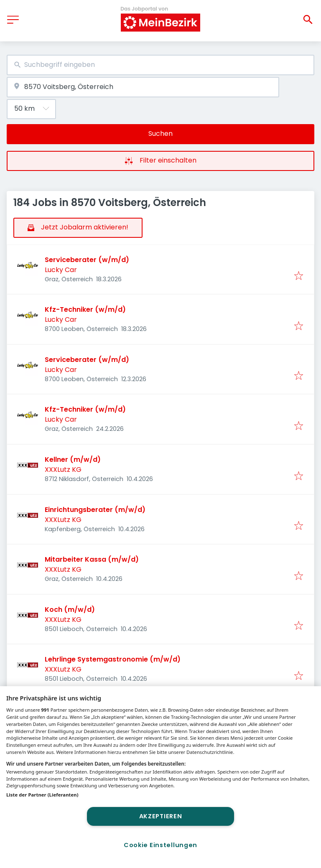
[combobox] (160, 65)
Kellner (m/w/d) (73, 459)
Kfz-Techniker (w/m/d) (85, 309)
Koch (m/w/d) (70, 610)
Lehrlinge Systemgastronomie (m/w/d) (113, 659)
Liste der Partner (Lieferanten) (42, 795)
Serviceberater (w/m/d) (87, 260)
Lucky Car (61, 270)
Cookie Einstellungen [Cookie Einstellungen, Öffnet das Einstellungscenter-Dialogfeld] (160, 845)
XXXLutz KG (63, 470)
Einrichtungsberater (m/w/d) (95, 510)
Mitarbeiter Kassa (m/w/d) (92, 559)
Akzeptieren (161, 816)
